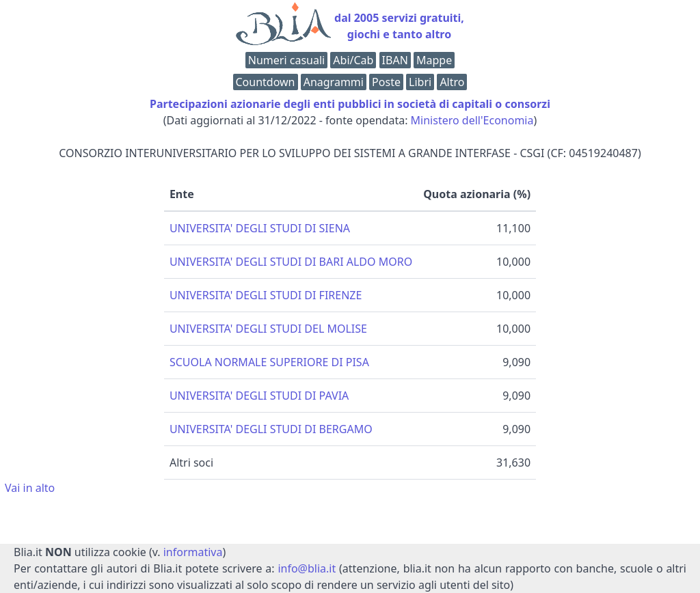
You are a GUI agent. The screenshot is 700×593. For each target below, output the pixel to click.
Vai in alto (30, 488)
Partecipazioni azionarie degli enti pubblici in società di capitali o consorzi (350, 104)
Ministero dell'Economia (472, 120)
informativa (193, 552)
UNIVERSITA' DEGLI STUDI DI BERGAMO (271, 429)
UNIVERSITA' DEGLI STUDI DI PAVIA (259, 396)
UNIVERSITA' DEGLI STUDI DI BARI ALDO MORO (291, 262)
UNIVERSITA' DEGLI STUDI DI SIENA (260, 228)
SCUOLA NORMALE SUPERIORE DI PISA (269, 362)
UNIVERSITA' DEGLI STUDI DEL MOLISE (268, 329)
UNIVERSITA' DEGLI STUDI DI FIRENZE (266, 295)
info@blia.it (307, 568)
